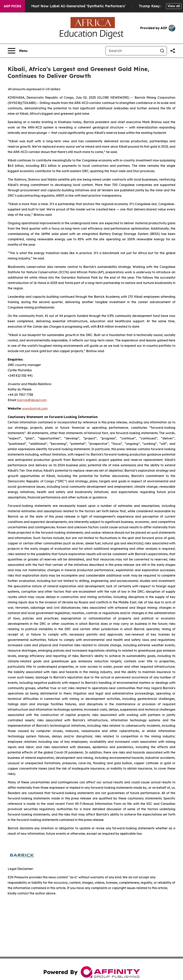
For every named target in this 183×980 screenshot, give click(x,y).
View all (174, 6)
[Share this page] (173, 51)
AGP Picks (12, 6)
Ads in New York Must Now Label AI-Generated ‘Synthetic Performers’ (68, 6)
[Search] (132, 51)
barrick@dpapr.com (32, 400)
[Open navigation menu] (18, 51)
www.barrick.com (35, 408)
